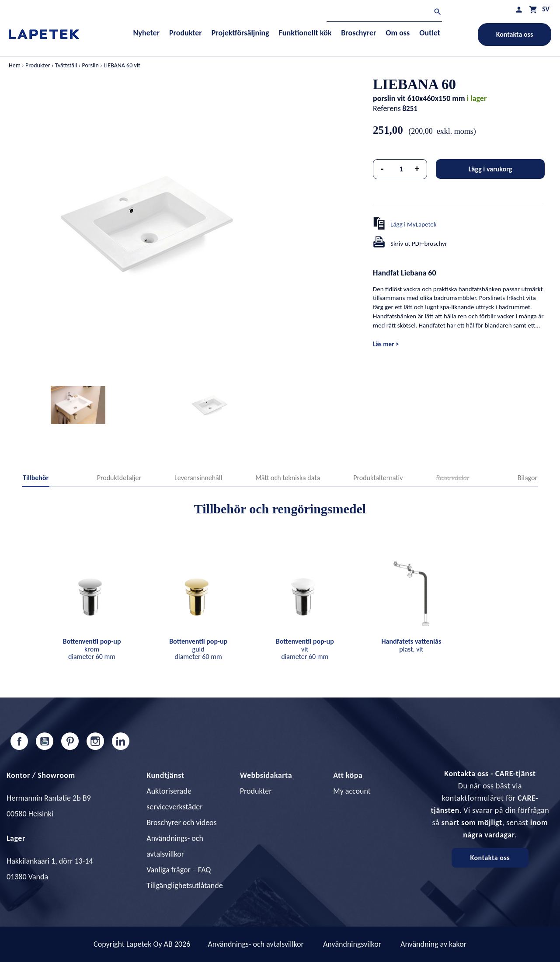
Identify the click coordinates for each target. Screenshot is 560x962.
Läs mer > (386, 344)
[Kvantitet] (401, 169)
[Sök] (384, 13)
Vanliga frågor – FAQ (179, 870)
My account (352, 791)
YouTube (45, 741)
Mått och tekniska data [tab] (288, 478)
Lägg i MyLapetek (414, 224)
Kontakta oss (515, 34)
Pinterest (70, 741)
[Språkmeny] (546, 9)
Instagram (95, 741)
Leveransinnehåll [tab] (198, 478)
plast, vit (411, 645)
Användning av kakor (433, 944)
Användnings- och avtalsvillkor (256, 944)
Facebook (19, 741)
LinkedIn (121, 741)
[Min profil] (519, 9)
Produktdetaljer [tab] (119, 478)
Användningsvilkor (352, 944)
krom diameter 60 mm (92, 649)
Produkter (256, 791)
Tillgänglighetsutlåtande (184, 885)
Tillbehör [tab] (36, 478)
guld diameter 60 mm (198, 649)
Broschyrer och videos (181, 823)
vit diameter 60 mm (305, 649)
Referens (387, 108)
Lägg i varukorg (490, 169)
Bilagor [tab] (527, 478)
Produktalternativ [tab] (378, 478)
